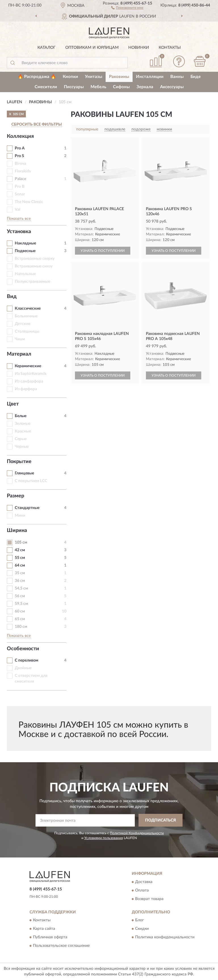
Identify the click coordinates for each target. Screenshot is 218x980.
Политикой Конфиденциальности (137, 833)
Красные (23, 431)
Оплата (142, 890)
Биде (196, 77)
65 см (20, 619)
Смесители (46, 87)
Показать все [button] (19, 219)
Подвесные (25, 251)
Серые (21, 439)
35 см (20, 573)
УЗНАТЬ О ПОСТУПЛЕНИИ (103, 251)
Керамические (28, 366)
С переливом (27, 660)
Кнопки (70, 77)
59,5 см (21, 604)
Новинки (139, 48)
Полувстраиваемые (33, 282)
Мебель (98, 87)
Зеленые (23, 424)
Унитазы (94, 77)
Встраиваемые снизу (34, 266)
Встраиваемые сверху (35, 259)
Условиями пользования (104, 838)
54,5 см (21, 588)
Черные (22, 447)
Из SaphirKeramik (31, 374)
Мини (20, 516)
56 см (20, 596)
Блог (140, 920)
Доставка (144, 882)
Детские (23, 324)
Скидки (142, 929)
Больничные (26, 316)
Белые (21, 416)
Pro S (19, 156)
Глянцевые (24, 473)
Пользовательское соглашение (61, 946)
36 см (20, 581)
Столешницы (27, 331)
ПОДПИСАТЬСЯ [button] (161, 820)
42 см (20, 550)
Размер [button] (15, 496)
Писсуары (74, 87)
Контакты (170, 48)
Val (17, 210)
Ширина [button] (17, 531)
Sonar (20, 194)
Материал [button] (19, 354)
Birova (20, 164)
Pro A (20, 148)
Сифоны (121, 87)
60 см (20, 611)
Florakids (23, 171)
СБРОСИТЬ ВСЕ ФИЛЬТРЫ (37, 124)
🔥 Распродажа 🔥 (37, 77)
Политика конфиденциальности (165, 937)
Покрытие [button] (19, 462)
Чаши (20, 339)
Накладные (25, 243)
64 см (20, 565)
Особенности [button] (23, 649)
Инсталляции (150, 77)
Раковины (119, 77)
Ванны (177, 77)
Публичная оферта (50, 937)
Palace (20, 179)
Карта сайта (44, 929)
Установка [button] (19, 232)
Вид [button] (12, 297)
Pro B (20, 187)
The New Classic (29, 202)
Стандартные (27, 508)
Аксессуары (172, 87)
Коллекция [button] (20, 136)
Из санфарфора (29, 381)
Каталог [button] (47, 48)
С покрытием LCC (31, 481)
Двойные (23, 668)
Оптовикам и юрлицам (92, 48)
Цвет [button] (13, 404)
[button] (127, 7)
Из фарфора (26, 389)
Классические (28, 309)
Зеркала (145, 87)
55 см (20, 558)
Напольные (25, 274)
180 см (21, 627)
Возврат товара (149, 899)
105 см (21, 542)
